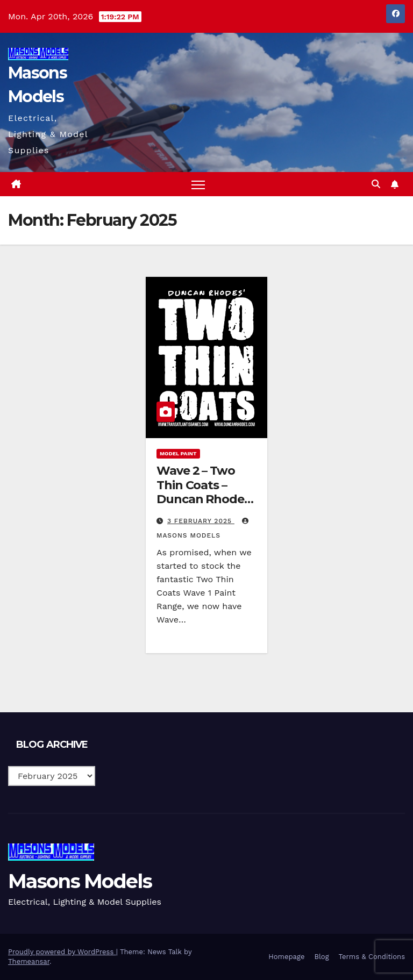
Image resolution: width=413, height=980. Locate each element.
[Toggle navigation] (198, 184)
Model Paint (178, 453)
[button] (376, 184)
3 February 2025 (201, 521)
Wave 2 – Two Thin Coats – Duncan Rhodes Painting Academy (203, 499)
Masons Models (80, 881)
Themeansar (29, 961)
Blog (321, 957)
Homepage (286, 957)
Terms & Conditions (372, 957)
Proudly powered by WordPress (62, 952)
